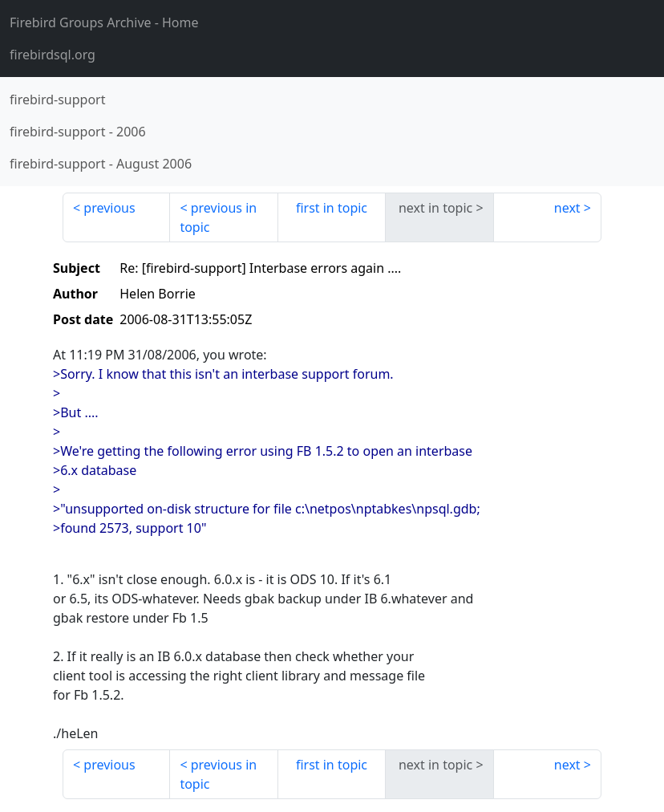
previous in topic (218, 217)
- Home (104, 22)
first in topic (332, 208)
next (567, 208)
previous (109, 208)
